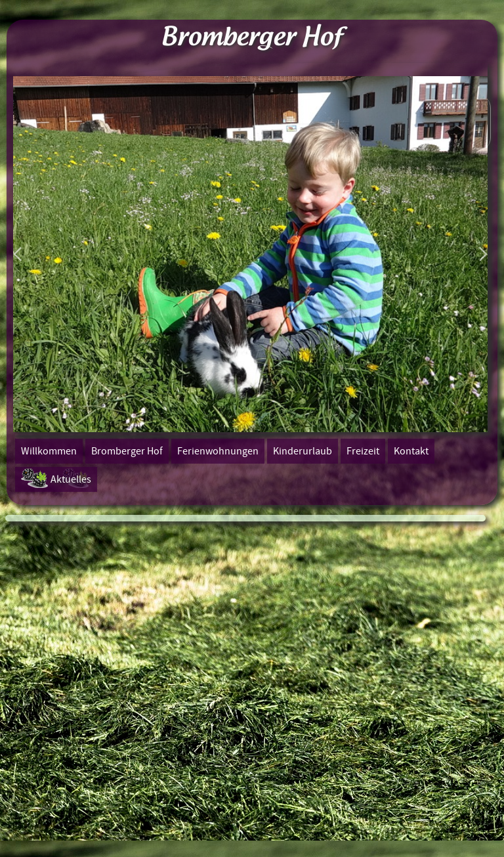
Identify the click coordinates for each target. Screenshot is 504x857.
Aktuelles (71, 479)
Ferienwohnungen (218, 451)
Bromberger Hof (127, 451)
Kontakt (411, 451)
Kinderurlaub (303, 451)
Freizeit (363, 451)
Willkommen (49, 451)
